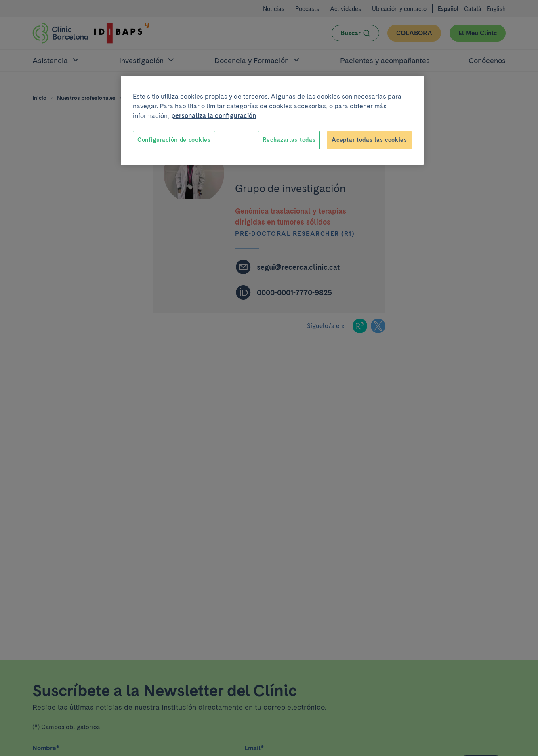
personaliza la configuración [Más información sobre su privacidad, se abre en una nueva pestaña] (214, 116)
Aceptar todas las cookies (369, 140)
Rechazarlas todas (289, 140)
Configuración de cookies (174, 140)
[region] (272, 120)
